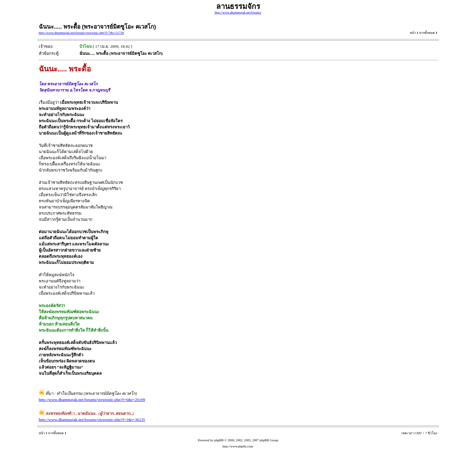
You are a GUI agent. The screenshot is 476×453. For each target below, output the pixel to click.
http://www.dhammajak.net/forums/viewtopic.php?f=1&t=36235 (92, 420)
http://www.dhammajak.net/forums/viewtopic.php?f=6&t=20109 (92, 400)
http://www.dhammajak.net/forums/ (238, 12)
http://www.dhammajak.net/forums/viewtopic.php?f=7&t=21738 (81, 33)
